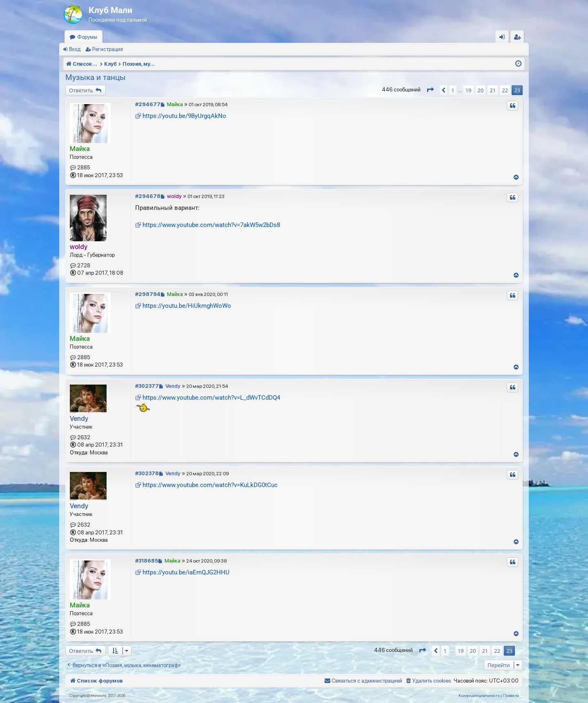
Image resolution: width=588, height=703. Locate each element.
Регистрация (108, 49)
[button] (430, 90)
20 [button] (481, 90)
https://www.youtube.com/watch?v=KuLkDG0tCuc (210, 485)
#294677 (148, 104)
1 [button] (453, 90)
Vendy (79, 419)
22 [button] (505, 90)
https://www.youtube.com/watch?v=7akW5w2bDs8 (211, 225)
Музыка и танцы (96, 77)
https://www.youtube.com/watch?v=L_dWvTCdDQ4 (211, 398)
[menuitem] (428, 681)
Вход (75, 49)
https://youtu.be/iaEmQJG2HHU (186, 572)
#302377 (147, 386)
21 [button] (493, 90)
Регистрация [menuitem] (519, 39)
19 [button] (469, 90)
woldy (79, 247)
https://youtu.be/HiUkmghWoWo (187, 306)
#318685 (147, 561)
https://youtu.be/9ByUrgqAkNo (184, 116)
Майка (80, 149)
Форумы (87, 37)
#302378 (147, 473)
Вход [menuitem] (504, 39)
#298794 (148, 294)
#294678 (148, 196)
